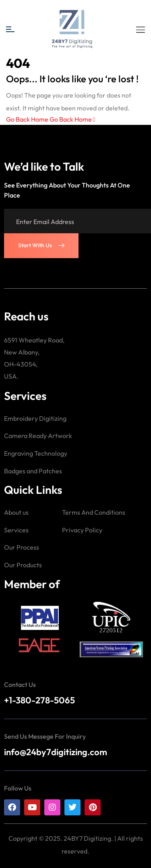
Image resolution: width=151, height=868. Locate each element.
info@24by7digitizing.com (56, 752)
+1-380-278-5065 (39, 700)
